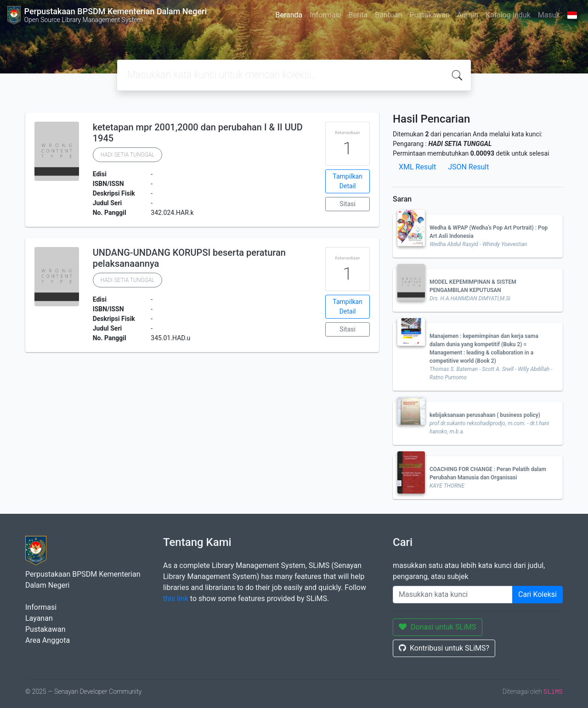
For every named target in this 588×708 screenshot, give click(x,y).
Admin (468, 15)
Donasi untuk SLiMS (438, 627)
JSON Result (468, 167)
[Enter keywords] (453, 595)
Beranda (289, 15)
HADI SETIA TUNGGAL (128, 155)
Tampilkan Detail (348, 181)
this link (176, 598)
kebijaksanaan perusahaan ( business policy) (485, 415)
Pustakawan (429, 15)
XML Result (417, 167)
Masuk (549, 15)
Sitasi (348, 204)
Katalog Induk (508, 15)
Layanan (39, 618)
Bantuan (388, 15)
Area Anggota (48, 640)
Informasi (325, 15)
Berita (358, 15)
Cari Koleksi (537, 594)
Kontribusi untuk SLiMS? (444, 648)
